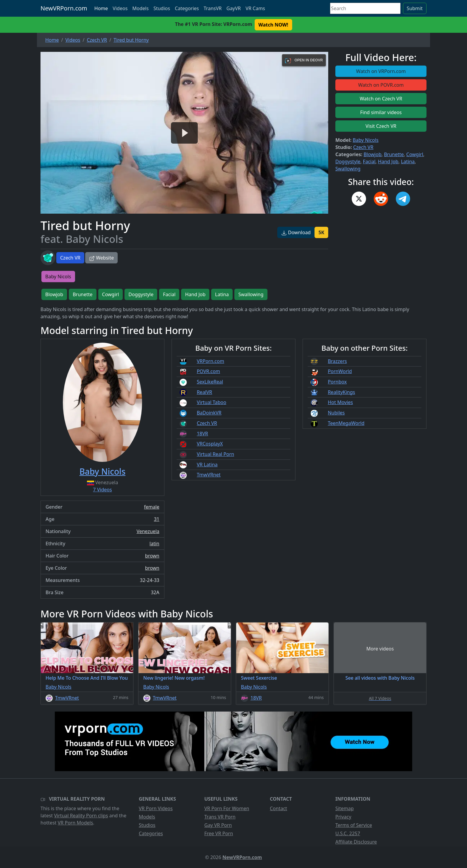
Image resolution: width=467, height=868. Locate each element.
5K (321, 232)
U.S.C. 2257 (348, 833)
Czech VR (70, 258)
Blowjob (373, 154)
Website (101, 258)
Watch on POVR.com (381, 85)
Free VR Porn (219, 833)
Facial (369, 162)
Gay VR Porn (218, 825)
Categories (187, 8)
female (152, 507)
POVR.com (208, 371)
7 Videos (102, 490)
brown (152, 556)
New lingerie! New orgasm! (174, 678)
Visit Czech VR (381, 126)
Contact (278, 808)
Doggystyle (348, 162)
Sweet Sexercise (259, 678)
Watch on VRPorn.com (381, 71)
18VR (203, 434)
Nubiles (336, 413)
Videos (120, 8)
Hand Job (388, 162)
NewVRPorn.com (64, 8)
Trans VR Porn (220, 817)
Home (101, 8)
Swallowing (348, 169)
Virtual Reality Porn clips (81, 816)
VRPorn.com (211, 361)
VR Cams (255, 8)
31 (157, 519)
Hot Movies (340, 402)
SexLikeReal (210, 382)
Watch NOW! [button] (273, 25)
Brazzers (337, 361)
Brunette (394, 154)
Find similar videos (381, 112)
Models (140, 8)
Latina (408, 162)
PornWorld (340, 371)
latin (154, 544)
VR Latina (207, 465)
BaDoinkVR (209, 413)
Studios (162, 8)
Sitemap (345, 808)
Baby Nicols (366, 140)
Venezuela (148, 531)
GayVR (233, 8)
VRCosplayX (210, 444)
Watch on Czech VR (381, 99)
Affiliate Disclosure (356, 842)
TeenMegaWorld (346, 423)
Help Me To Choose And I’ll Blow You (87, 678)
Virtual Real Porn (215, 454)
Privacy (343, 817)
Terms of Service (354, 825)
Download (296, 232)
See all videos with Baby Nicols (380, 678)
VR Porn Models (76, 823)
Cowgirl (415, 154)
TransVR (213, 8)
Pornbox (337, 382)
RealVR (205, 392)
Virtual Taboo (212, 402)
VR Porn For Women (227, 808)
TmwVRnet (209, 475)
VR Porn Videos (156, 808)
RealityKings (342, 392)
